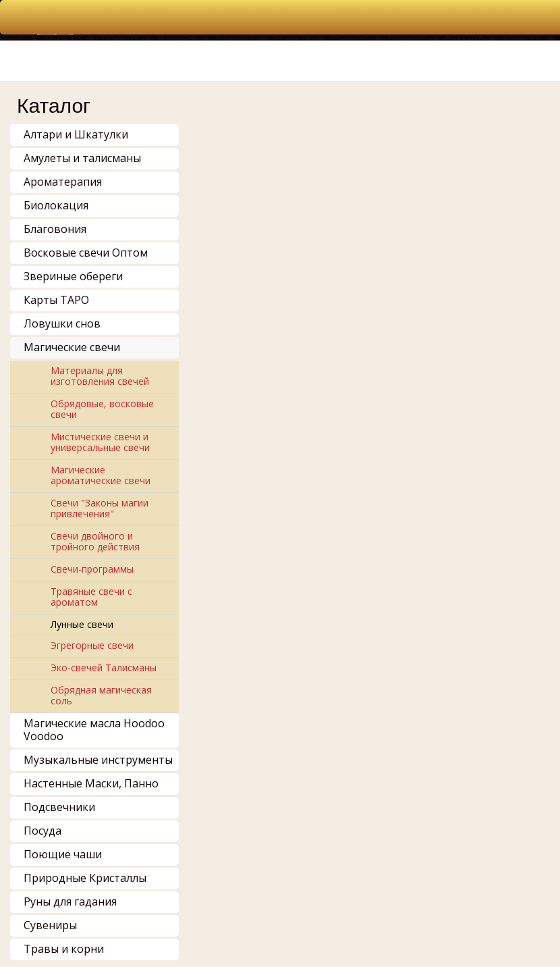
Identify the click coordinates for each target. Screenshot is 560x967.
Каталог (54, 106)
